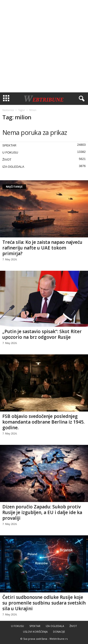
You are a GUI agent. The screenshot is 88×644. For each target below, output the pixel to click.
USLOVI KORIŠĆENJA (35, 632)
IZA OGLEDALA (13, 167)
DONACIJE (59, 632)
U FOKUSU (10, 152)
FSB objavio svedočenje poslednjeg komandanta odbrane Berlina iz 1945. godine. (43, 422)
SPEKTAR (9, 145)
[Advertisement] (44, 46)
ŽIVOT (7, 160)
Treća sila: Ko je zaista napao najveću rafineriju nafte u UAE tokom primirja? (42, 248)
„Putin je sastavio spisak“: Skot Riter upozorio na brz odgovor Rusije (42, 334)
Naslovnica (8, 110)
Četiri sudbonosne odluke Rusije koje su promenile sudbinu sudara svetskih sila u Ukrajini (44, 603)
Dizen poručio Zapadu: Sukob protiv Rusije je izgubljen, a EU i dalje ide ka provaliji (42, 512)
